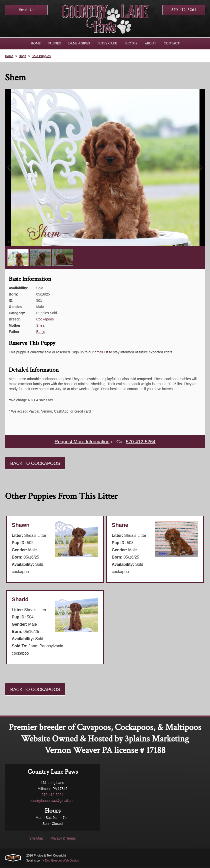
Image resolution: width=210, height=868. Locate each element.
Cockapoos (45, 319)
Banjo (41, 332)
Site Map (36, 839)
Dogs (22, 56)
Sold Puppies (41, 56)
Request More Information (81, 442)
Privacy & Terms (63, 839)
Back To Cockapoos (35, 464)
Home (9, 56)
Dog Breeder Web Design (62, 861)
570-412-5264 (184, 10)
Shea (40, 325)
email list (101, 352)
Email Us (26, 10)
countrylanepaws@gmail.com (52, 801)
